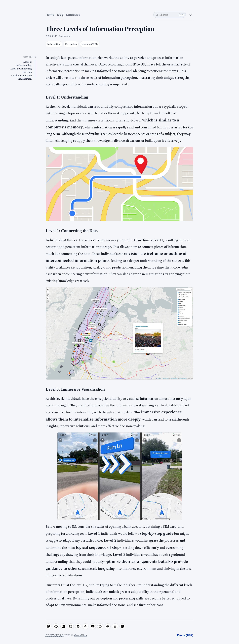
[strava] (85, 626)
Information (54, 44)
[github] (56, 626)
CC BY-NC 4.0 (55, 635)
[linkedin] (63, 626)
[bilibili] (100, 626)
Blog (60, 15)
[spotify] (122, 626)
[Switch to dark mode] (191, 15)
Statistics (73, 15)
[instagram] (71, 626)
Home (50, 15)
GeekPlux (81, 635)
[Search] (170, 15)
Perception (71, 44)
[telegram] (78, 626)
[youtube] (93, 626)
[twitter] (49, 626)
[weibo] (108, 626)
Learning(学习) (90, 44)
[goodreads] (115, 626)
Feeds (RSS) (185, 635)
